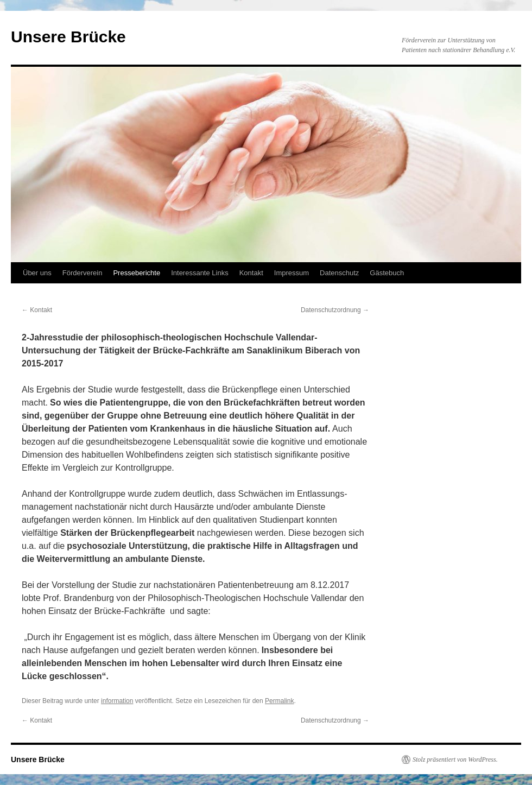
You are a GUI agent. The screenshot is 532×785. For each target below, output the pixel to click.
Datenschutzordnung (335, 310)
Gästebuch (387, 273)
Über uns (37, 273)
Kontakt (251, 273)
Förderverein (83, 273)
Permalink (279, 701)
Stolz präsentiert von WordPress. (455, 759)
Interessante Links (200, 273)
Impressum (292, 273)
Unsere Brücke (68, 37)
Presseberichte (137, 273)
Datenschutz (339, 273)
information (117, 701)
